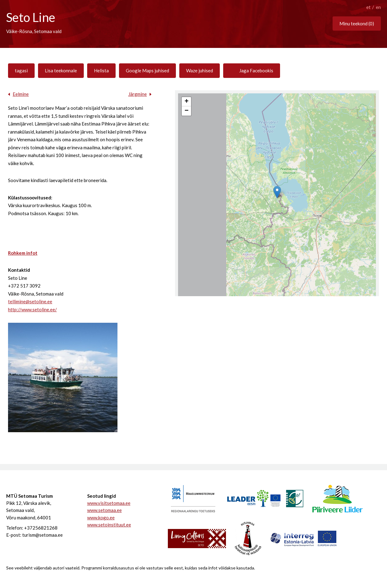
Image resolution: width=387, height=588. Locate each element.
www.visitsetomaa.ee (109, 503)
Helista (101, 70)
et (368, 7)
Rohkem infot (23, 253)
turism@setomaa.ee (43, 535)
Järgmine (138, 94)
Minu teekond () (357, 23)
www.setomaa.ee (104, 510)
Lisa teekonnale (61, 70)
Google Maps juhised (147, 70)
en (378, 7)
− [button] (187, 111)
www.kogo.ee (101, 518)
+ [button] (187, 102)
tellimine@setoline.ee (30, 301)
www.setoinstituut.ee (109, 525)
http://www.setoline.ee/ (32, 309)
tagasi (21, 70)
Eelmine (21, 94)
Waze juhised (200, 70)
